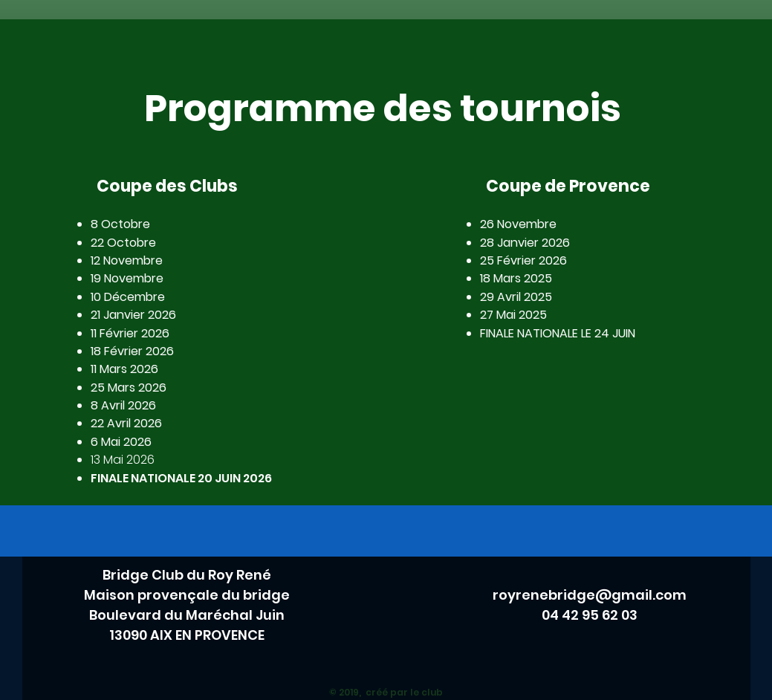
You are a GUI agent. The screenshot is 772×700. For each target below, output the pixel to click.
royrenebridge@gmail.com (590, 595)
